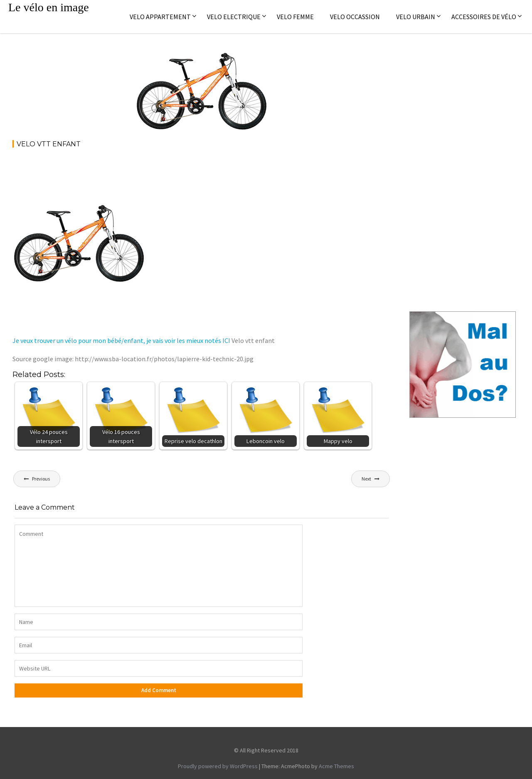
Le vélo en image (49, 7)
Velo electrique (234, 17)
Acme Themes (336, 766)
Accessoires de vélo (484, 17)
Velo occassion (355, 17)
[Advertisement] (164, 178)
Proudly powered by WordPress (218, 766)
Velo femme (295, 17)
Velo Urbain (416, 17)
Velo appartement (160, 17)
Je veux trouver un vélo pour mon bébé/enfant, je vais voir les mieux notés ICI (121, 340)
